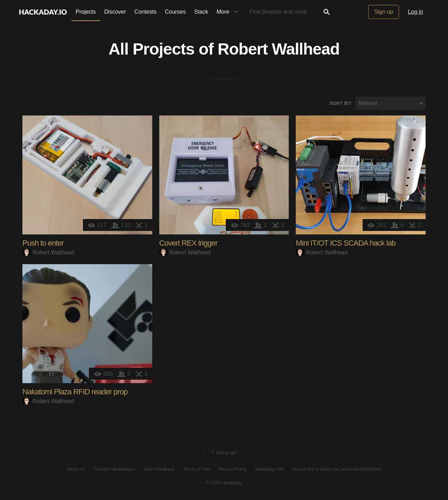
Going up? (224, 453)
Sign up (384, 12)
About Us (76, 469)
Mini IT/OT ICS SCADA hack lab (346, 243)
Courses (175, 12)
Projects (86, 12)
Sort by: (341, 103)
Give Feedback (159, 469)
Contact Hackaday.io (115, 469)
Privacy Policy (233, 469)
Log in (415, 12)
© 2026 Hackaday (224, 483)
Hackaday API (269, 469)
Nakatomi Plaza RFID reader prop (75, 392)
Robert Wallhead (279, 49)
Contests (145, 12)
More (229, 12)
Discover (115, 12)
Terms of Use (197, 469)
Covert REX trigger (188, 243)
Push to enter (43, 243)
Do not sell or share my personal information (337, 469)
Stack (201, 12)
